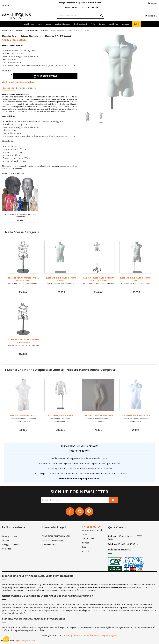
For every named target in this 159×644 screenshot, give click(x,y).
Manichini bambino (63, 24)
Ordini (85, 534)
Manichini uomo (44, 24)
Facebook (70, 511)
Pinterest (89, 511)
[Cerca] (80, 15)
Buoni (84, 547)
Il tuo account (91, 527)
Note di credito (88, 539)
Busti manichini (80, 24)
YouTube (80, 511)
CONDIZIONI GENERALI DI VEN (56, 536)
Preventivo (69, 8)
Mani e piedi (114, 24)
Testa (93, 24)
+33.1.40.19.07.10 (88, 8)
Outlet (136, 24)
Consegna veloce (10, 536)
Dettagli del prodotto (26, 88)
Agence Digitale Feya (25, 640)
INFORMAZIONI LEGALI (52, 540)
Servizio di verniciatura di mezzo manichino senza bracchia (20, 216)
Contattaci (7, 6)
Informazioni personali (92, 530)
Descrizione (8, 88)
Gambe (102, 24)
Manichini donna (27, 24)
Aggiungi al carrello (45, 76)
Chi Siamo (7, 540)
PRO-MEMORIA (49, 545)
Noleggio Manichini (11, 545)
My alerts (86, 551)
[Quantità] (6, 76)
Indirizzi (85, 543)
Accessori (126, 24)
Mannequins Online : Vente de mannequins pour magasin (91, 635)
